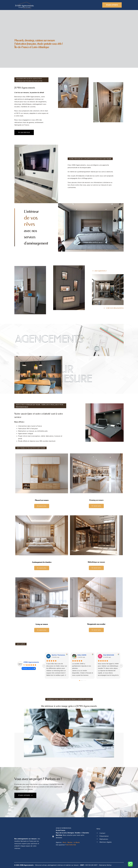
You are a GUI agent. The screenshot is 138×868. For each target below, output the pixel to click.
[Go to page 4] (86, 680)
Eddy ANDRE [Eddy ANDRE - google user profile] (82, 655)
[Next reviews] (121, 666)
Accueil (42, 5)
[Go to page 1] (81, 680)
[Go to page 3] (84, 680)
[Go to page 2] (83, 680)
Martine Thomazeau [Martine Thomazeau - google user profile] (58, 655)
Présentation (55, 5)
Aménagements (72, 5)
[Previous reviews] (44, 666)
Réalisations (87, 5)
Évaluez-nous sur (28, 668)
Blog (97, 5)
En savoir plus (42, 506)
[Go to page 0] (80, 681)
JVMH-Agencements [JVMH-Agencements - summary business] (31, 662)
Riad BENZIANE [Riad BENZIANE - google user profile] (109, 655)
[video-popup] (69, 733)
